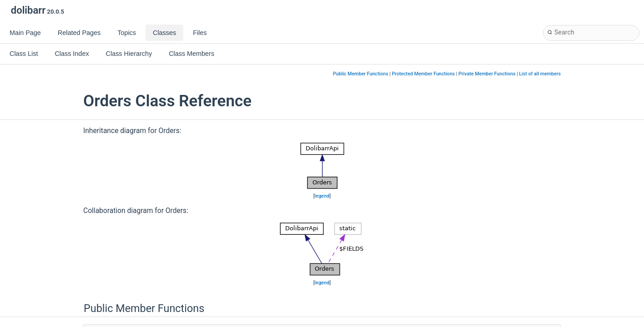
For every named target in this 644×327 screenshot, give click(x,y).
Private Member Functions (487, 74)
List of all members (540, 74)
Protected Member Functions (424, 74)
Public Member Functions (361, 74)
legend (322, 196)
